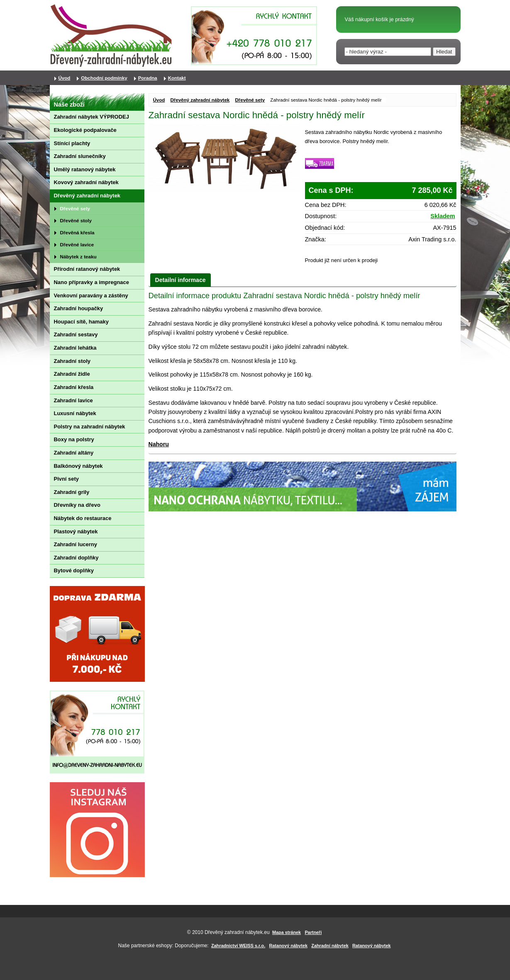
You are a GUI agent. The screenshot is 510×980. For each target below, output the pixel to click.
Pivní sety (66, 479)
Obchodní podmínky (104, 78)
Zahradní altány (74, 453)
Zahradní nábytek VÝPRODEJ (92, 117)
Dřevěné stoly (76, 220)
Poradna (148, 78)
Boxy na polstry (74, 439)
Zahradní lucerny (76, 544)
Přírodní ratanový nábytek (87, 269)
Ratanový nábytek (288, 946)
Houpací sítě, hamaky (81, 322)
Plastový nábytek (76, 531)
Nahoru (159, 444)
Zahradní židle (72, 374)
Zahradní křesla (74, 387)
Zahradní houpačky (79, 308)
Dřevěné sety (250, 100)
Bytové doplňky (74, 570)
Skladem (443, 216)
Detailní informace (181, 280)
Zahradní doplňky (76, 558)
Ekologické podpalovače (85, 130)
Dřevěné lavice (77, 244)
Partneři (313, 932)
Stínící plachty (72, 143)
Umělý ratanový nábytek (85, 169)
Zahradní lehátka (75, 348)
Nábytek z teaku (78, 257)
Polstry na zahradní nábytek (90, 427)
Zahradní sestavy (76, 334)
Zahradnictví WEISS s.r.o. (238, 946)
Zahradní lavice (73, 400)
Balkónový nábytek (78, 466)
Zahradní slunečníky (80, 156)
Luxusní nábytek (75, 413)
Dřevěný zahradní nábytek (200, 100)
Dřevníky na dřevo (77, 505)
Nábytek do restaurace (83, 518)
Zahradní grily (72, 492)
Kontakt (177, 78)
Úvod (159, 100)
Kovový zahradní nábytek (86, 182)
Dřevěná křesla (77, 232)
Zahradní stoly (72, 361)
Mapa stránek (287, 932)
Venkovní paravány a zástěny (91, 295)
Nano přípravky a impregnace (92, 282)
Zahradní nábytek (330, 946)
